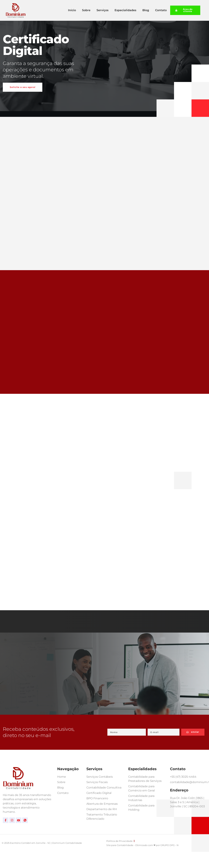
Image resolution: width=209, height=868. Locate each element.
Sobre (86, 10)
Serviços (102, 10)
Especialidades (125, 10)
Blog (146, 10)
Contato (161, 10)
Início (72, 10)
